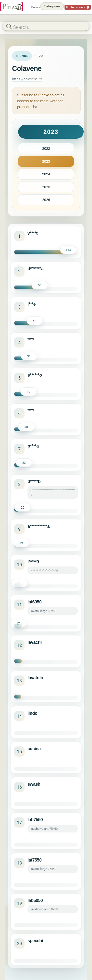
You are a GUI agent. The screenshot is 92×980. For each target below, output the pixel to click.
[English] (19, 7)
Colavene (27, 68)
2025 (46, 187)
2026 (46, 200)
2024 (46, 174)
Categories (52, 6)
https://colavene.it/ (27, 79)
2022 (46, 148)
